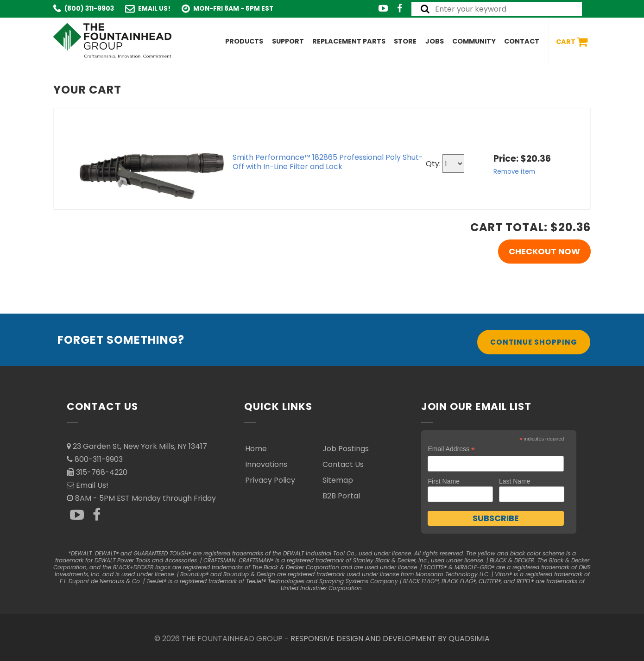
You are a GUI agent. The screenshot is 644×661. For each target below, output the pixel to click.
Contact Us (343, 464)
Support (288, 41)
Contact (522, 41)
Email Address (451, 449)
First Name (443, 481)
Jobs (435, 41)
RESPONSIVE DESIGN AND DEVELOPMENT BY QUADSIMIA (390, 639)
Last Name (515, 481)
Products (244, 41)
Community (474, 41)
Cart (572, 42)
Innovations (266, 464)
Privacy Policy (270, 480)
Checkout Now (544, 251)
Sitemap (338, 480)
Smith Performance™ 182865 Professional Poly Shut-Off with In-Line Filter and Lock (328, 162)
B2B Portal (341, 496)
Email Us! (154, 9)
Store (405, 41)
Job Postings (346, 449)
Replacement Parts (349, 41)
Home (256, 449)
